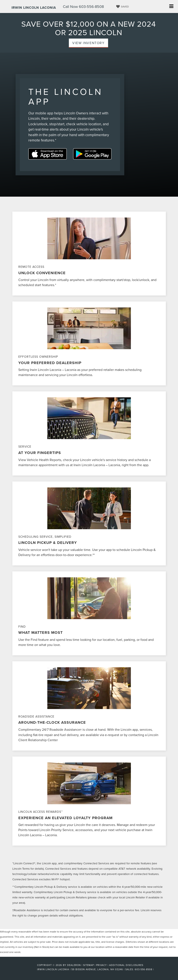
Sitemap (88, 965)
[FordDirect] (23, 969)
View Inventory (88, 43)
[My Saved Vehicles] (122, 6)
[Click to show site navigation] (171, 6)
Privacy (101, 965)
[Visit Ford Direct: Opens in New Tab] (156, 969)
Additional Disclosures (126, 965)
